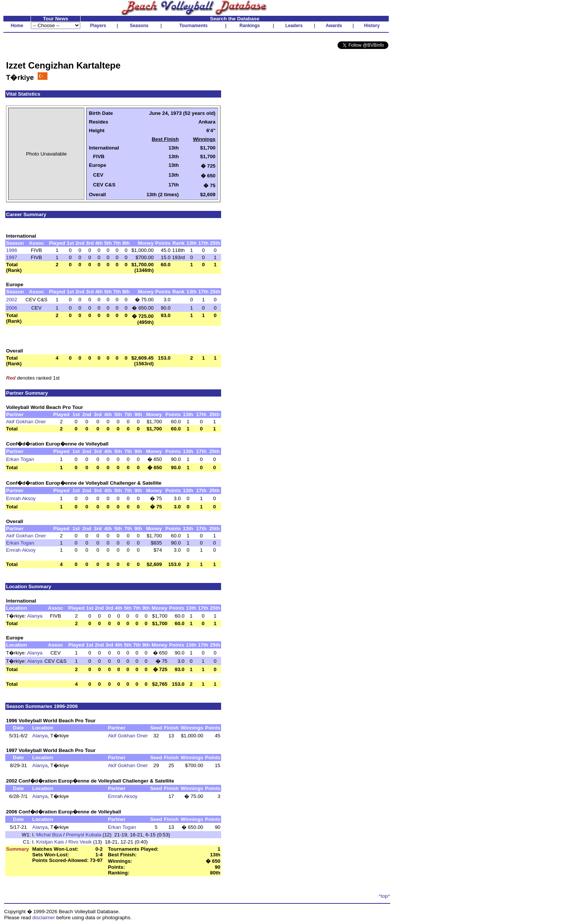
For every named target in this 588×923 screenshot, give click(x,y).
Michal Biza (49, 835)
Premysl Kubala (83, 835)
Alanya (35, 616)
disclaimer (44, 918)
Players (98, 26)
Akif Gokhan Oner (26, 422)
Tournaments (193, 26)
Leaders (294, 26)
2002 (12, 300)
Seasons (139, 26)
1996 (12, 250)
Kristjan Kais (50, 842)
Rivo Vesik (80, 842)
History (372, 26)
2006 (12, 308)
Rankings (250, 26)
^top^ (384, 896)
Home (17, 26)
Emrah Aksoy (21, 498)
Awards (334, 26)
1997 (12, 257)
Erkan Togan (20, 459)
